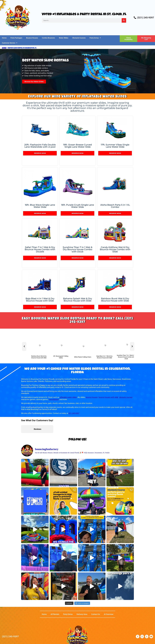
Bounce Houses (32, 38)
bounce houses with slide (108, 397)
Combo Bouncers (48, 38)
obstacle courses (126, 397)
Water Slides (64, 38)
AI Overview (109, 614)
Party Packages (16, 38)
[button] (21, 435)
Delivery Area (82, 614)
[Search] (124, 20)
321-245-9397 (74, 413)
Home (4, 38)
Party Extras (95, 38)
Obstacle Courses (79, 38)
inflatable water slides (68, 397)
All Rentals (55, 614)
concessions (54, 399)
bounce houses (92, 397)
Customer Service (10, 43)
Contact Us (96, 614)
